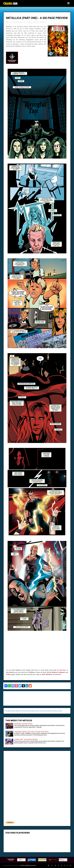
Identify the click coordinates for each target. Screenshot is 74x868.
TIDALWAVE (42, 22)
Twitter (8, 674)
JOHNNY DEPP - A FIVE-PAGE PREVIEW (26, 740)
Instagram (61, 672)
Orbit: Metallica (47, 674)
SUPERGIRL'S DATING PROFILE (23, 724)
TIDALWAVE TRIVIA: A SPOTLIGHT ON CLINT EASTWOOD (31, 732)
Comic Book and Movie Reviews (12, 865)
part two (63, 670)
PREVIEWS (36, 22)
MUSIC (31, 22)
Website (54, 672)
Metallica (9, 27)
